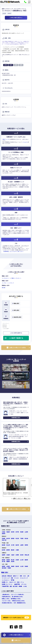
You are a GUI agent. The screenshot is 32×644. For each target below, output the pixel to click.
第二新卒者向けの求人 (17, 597)
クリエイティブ (24, 578)
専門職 (12, 580)
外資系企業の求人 (6, 597)
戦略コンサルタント (16, 278)
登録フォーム (6, 139)
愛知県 (13, 550)
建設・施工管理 (14, 586)
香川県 (4, 561)
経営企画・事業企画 (7, 576)
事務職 (20, 586)
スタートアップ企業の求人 (17, 595)
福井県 (17, 545)
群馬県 (13, 539)
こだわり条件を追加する (16, 333)
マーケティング (6, 578)
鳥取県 (4, 560)
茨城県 (4, 539)
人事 (28, 576)
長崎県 (13, 566)
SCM (24, 576)
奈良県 (22, 555)
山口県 (22, 560)
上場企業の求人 (6, 595)
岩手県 (17, 532)
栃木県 (8, 539)
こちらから (25, 142)
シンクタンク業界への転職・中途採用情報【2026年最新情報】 (16, 368)
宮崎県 (26, 566)
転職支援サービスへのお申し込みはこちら (16, 618)
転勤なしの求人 (6, 599)
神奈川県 (4, 540)
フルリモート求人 (6, 601)
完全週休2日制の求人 (7, 603)
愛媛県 (8, 561)
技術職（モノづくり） (7, 584)
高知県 (13, 561)
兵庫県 (17, 555)
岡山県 (13, 560)
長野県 (26, 545)
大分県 (22, 566)
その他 (25, 586)
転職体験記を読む (16, 418)
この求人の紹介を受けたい (16, 18)
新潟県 (4, 545)
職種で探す (5, 572)
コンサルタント (6, 278)
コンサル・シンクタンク (8, 283)
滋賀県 (4, 555)
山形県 (26, 532)
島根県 (8, 560)
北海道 (4, 532)
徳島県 (26, 560)
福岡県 (4, 566)
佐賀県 (8, 566)
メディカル (24, 584)
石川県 (13, 545)
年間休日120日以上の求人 (18, 601)
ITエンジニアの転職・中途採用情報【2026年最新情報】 (16, 376)
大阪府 (13, 555)
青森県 (8, 532)
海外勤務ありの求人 (16, 599)
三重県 (17, 550)
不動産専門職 (5, 586)
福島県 (4, 534)
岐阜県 (4, 550)
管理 (21, 576)
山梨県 (22, 545)
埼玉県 (17, 539)
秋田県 (13, 532)
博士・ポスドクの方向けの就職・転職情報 (16, 385)
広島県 (17, 560)
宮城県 (22, 532)
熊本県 (17, 566)
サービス (16, 578)
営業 (12, 578)
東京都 (4, 288)
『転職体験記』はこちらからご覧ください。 (13, 251)
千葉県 (22, 539)
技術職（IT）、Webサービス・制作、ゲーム (13, 582)
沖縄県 (9, 568)
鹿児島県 (4, 568)
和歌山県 (27, 555)
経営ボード (16, 576)
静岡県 (8, 550)
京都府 (8, 555)
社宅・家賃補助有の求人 (20, 603)
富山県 (8, 545)
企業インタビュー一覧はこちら (22, 498)
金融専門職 (17, 584)
